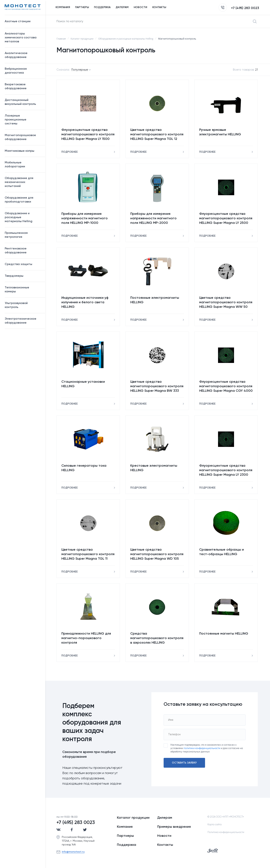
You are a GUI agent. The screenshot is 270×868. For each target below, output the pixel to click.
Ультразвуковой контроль (23, 305)
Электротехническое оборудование (23, 321)
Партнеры (125, 836)
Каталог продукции (133, 818)
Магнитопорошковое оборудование (23, 137)
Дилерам (165, 818)
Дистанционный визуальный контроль (23, 102)
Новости (164, 836)
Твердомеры (14, 276)
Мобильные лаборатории (15, 165)
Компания (125, 827)
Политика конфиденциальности (226, 832)
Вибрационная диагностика (16, 71)
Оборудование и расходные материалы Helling (23, 217)
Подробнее (70, 152)
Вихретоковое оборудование (16, 86)
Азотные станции (23, 21)
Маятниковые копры (19, 151)
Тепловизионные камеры (17, 290)
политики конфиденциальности (202, 748)
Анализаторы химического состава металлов (23, 38)
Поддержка (127, 845)
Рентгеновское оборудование (23, 251)
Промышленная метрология (23, 235)
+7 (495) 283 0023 (239, 8)
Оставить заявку (184, 763)
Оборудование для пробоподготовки (23, 200)
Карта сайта (215, 825)
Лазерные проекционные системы (16, 120)
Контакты (165, 845)
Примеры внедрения (174, 827)
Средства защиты (23, 264)
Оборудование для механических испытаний (23, 182)
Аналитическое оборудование (23, 55)
